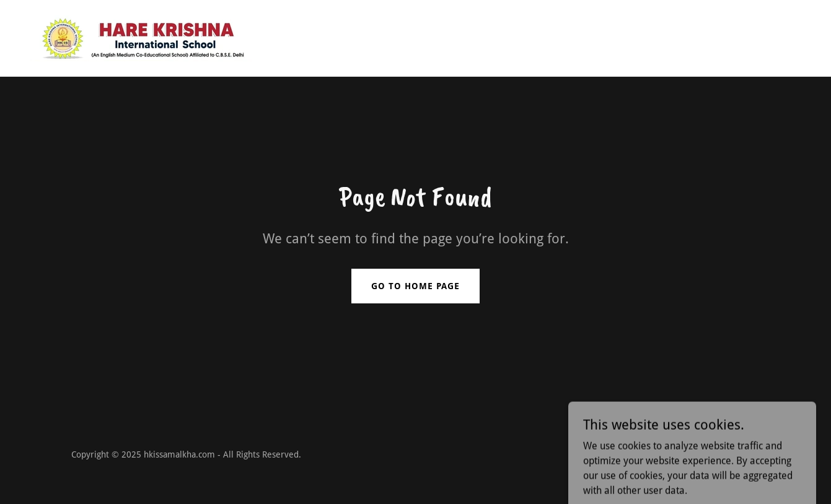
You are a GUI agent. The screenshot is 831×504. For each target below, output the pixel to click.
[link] (141, 37)
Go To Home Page (415, 286)
